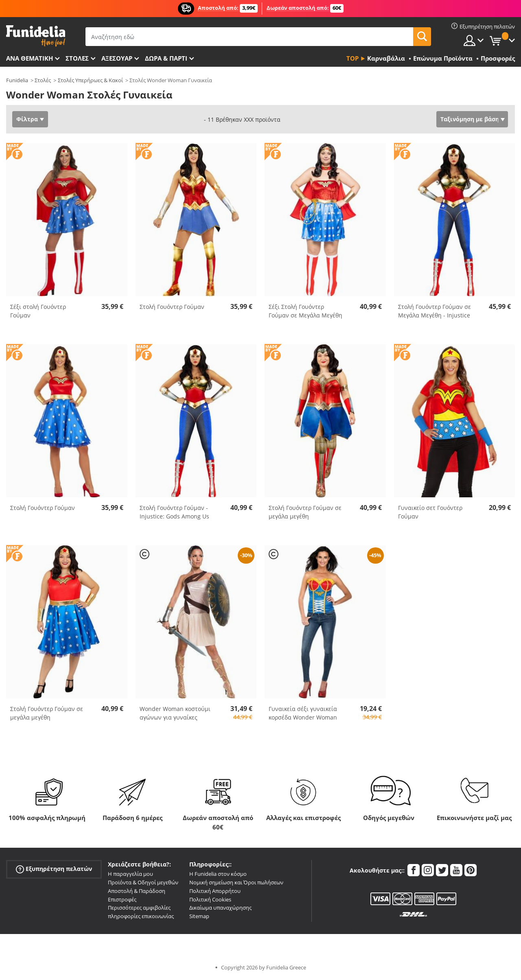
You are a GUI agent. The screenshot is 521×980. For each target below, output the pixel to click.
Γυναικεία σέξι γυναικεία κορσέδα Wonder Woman (303, 713)
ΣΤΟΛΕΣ (77, 58)
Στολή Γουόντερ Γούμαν (172, 307)
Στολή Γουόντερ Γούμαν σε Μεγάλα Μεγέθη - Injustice (435, 311)
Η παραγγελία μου (130, 874)
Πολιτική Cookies (210, 899)
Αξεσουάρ (117, 58)
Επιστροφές (122, 899)
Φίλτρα (27, 119)
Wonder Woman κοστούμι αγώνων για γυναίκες (175, 713)
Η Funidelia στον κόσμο (218, 874)
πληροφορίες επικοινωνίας (141, 916)
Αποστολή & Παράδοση (137, 891)
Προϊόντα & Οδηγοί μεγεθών (143, 882)
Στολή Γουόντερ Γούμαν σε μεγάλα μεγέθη (305, 512)
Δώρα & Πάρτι (166, 58)
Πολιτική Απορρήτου (215, 891)
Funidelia (17, 80)
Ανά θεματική (30, 58)
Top (352, 58)
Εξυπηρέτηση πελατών (54, 869)
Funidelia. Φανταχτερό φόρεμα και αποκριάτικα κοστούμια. (36, 36)
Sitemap (199, 916)
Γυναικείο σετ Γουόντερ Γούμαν (430, 512)
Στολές (43, 80)
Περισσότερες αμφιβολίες (139, 908)
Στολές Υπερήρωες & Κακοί (90, 80)
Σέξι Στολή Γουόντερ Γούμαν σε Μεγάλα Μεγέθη (305, 311)
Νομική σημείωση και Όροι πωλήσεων (236, 882)
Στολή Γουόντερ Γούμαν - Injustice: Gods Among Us (174, 512)
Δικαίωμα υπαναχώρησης (220, 908)
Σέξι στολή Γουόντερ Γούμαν (38, 311)
